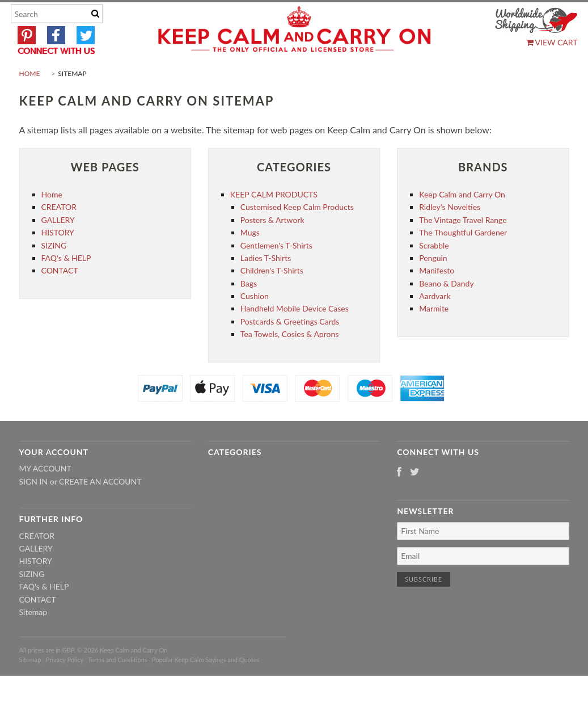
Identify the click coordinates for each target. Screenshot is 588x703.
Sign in (34, 508)
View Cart (552, 42)
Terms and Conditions (118, 686)
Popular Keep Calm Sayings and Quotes (206, 686)
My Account (45, 496)
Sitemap (33, 639)
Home (30, 100)
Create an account (100, 508)
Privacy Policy (65, 686)
